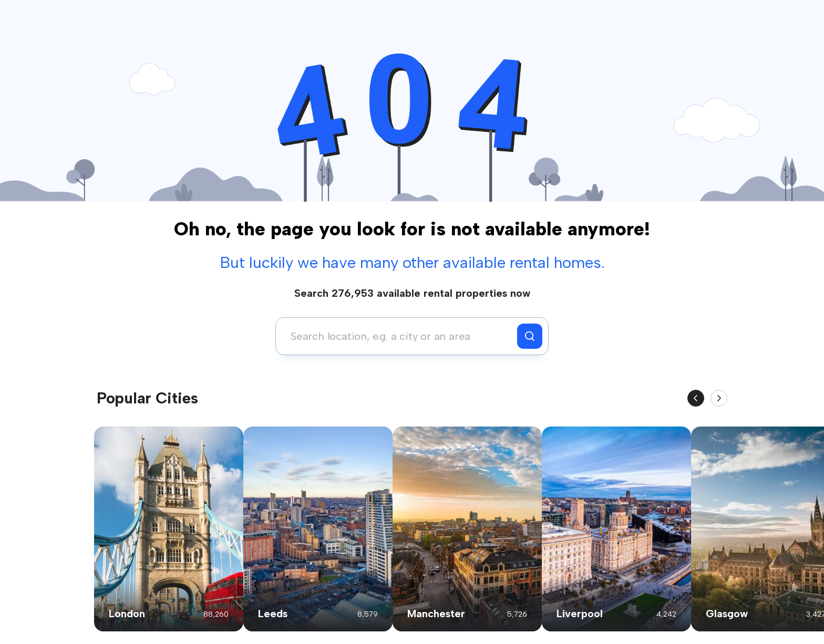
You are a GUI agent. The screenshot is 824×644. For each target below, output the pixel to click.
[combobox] (399, 336)
